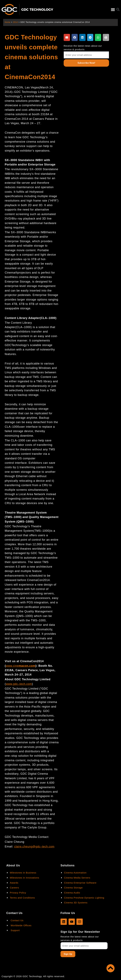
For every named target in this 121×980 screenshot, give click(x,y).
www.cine (12, 666)
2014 (15, 22)
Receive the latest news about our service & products (83, 48)
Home (8, 22)
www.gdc (12, 684)
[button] (113, 10)
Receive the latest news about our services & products (80, 938)
